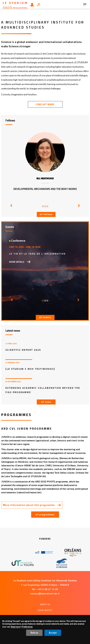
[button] (11, 208)
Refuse (34, 633)
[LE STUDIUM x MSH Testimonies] (30, 369)
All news (46, 402)
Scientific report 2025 (23, 350)
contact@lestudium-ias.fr (45, 593)
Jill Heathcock (45, 178)
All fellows (46, 214)
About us (45, 604)
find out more (45, 104)
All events (45, 317)
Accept (53, 633)
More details (17, 262)
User (32, 5)
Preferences (27, 627)
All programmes (45, 514)
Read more (16, 627)
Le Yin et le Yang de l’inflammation (37, 254)
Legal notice (45, 610)
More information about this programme (29, 505)
